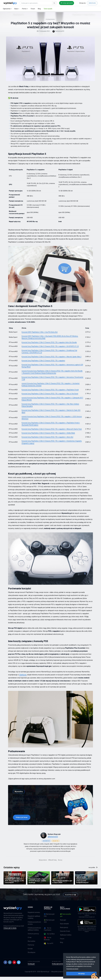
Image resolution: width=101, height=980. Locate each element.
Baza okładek (64, 927)
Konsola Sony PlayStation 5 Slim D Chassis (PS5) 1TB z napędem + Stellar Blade (48, 436)
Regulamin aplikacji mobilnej (34, 920)
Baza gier (63, 923)
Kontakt (30, 952)
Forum (33, 9)
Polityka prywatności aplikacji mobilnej (34, 932)
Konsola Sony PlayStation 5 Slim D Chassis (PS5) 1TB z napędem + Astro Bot (47, 440)
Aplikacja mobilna (66, 938)
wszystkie (93, 871)
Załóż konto (92, 3)
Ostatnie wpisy (12, 871)
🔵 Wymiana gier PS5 (49, 918)
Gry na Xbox (49, 937)
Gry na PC (49, 947)
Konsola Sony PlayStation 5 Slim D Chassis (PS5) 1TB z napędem (43, 364)
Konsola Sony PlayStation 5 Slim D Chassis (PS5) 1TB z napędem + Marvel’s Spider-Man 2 (51, 360)
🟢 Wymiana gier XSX (49, 924)
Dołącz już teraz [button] (22, 820)
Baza (16, 9)
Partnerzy (31, 948)
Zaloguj (82, 3)
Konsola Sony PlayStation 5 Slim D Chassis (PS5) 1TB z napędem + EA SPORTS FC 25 (50, 349)
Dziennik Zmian (65, 934)
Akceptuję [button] (81, 974)
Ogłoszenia (7, 9)
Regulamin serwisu (34, 916)
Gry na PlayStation (48, 932)
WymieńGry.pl (45, 975)
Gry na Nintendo (48, 942)
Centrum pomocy (33, 937)
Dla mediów (32, 944)
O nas (30, 941)
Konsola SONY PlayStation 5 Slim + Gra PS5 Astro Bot (40, 335)
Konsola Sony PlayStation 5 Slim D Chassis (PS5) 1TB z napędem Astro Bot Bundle (49, 345)
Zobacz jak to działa (10, 931)
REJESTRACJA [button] (71, 897)
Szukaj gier (31, 967)
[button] (5, 966)
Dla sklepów (32, 956)
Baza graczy (64, 931)
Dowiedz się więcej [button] (72, 969)
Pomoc (24, 9)
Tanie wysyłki (48, 9)
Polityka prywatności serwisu (34, 926)
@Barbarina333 (53, 840)
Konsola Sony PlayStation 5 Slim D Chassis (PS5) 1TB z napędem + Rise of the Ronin (50, 397)
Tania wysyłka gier (65, 918)
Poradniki (14, 13)
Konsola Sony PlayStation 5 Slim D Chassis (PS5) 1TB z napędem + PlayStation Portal (50, 393)
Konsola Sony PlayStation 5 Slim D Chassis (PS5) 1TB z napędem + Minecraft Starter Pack (52, 432)
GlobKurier (23, 678)
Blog (39, 9)
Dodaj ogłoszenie (67, 3)
